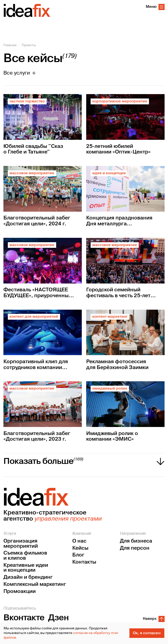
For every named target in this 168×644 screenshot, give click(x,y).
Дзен (58, 618)
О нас (79, 541)
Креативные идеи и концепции (26, 568)
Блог (78, 555)
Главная (10, 45)
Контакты (84, 562)
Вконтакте (24, 618)
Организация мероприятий (21, 544)
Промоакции (20, 592)
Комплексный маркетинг (35, 584)
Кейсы (80, 548)
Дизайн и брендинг (28, 577)
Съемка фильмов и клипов (25, 556)
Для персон (135, 548)
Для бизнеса (136, 541)
